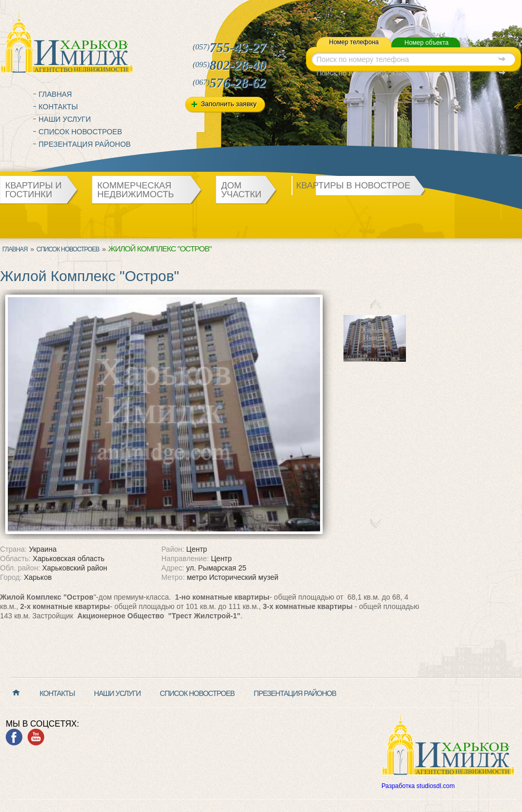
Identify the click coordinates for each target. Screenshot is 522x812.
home (291, 12)
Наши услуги (65, 119)
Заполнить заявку (229, 104)
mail (302, 12)
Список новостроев (80, 132)
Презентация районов (85, 144)
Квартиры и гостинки (34, 190)
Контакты (58, 107)
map (313, 12)
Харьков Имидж (67, 42)
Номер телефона (354, 42)
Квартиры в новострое (353, 186)
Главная (55, 94)
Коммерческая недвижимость (136, 190)
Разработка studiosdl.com (418, 786)
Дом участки (241, 190)
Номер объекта (426, 43)
